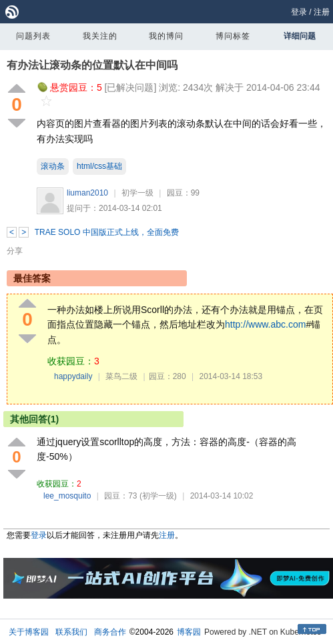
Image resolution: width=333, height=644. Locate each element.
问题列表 (33, 36)
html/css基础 (99, 166)
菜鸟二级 (121, 376)
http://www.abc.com (265, 324)
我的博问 (166, 36)
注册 (322, 12)
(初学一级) (158, 496)
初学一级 (137, 193)
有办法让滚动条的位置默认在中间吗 (92, 65)
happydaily (73, 376)
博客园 (189, 632)
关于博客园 (29, 632)
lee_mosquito (67, 496)
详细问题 (300, 36)
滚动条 (53, 166)
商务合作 (110, 632)
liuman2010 (87, 193)
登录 (299, 12)
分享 (15, 251)
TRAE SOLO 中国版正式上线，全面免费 (107, 232)
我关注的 (100, 36)
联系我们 (71, 632)
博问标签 (233, 36)
